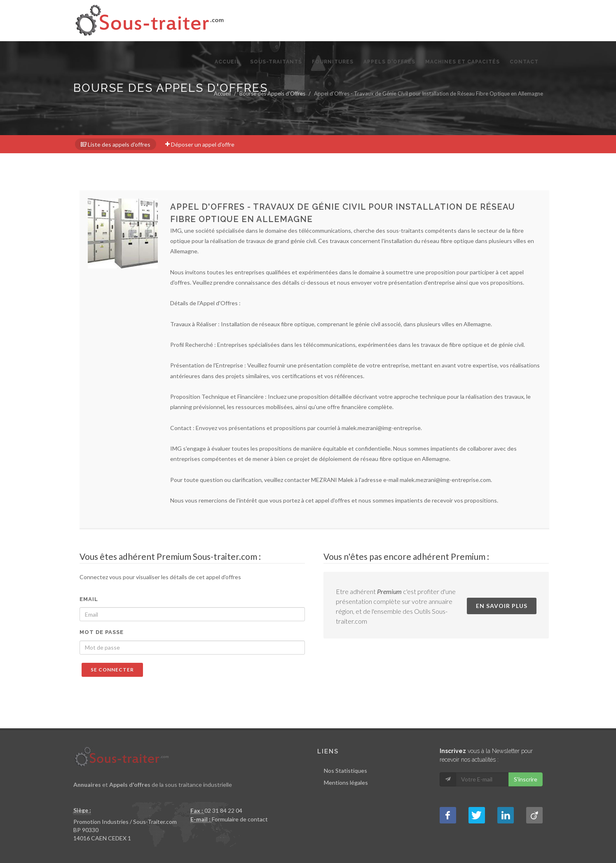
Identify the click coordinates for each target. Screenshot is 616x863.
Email (89, 599)
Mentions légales (346, 782)
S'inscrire (526, 779)
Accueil (222, 94)
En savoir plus (502, 606)
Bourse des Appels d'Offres (272, 94)
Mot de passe (102, 632)
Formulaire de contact (240, 819)
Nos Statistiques (345, 771)
